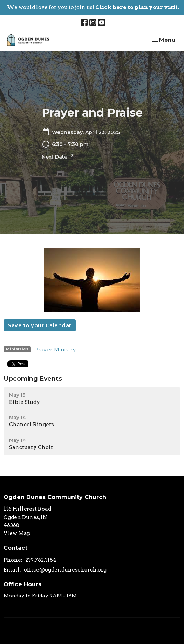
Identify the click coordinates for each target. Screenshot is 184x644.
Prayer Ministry (55, 349)
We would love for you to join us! (93, 7)
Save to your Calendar (40, 325)
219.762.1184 (41, 560)
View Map (17, 533)
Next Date (59, 156)
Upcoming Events (33, 379)
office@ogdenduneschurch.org (65, 570)
